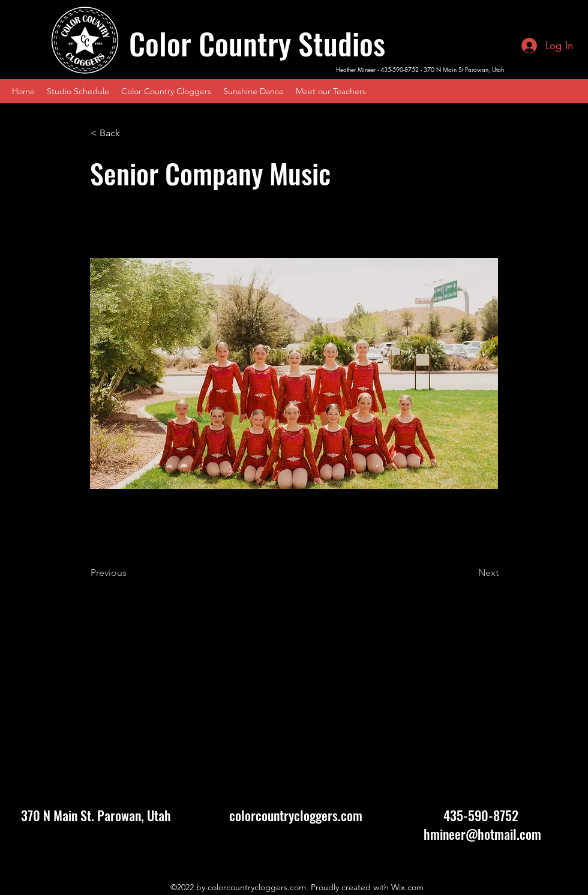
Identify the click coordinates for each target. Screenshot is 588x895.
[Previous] (130, 573)
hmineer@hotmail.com (482, 834)
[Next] (469, 573)
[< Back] (130, 133)
